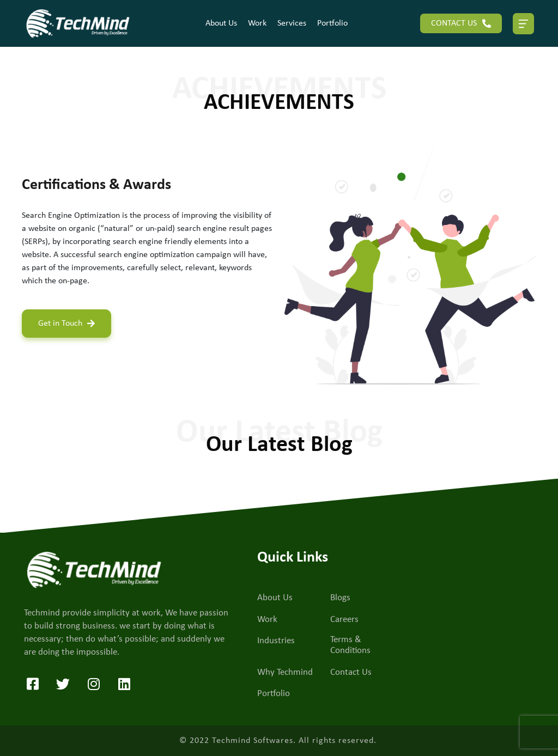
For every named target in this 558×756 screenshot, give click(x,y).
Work (257, 23)
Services (292, 23)
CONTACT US (461, 23)
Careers (344, 620)
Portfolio (332, 23)
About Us (221, 23)
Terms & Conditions (350, 645)
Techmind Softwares (253, 741)
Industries (276, 641)
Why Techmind (285, 672)
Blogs (340, 598)
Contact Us (351, 672)
